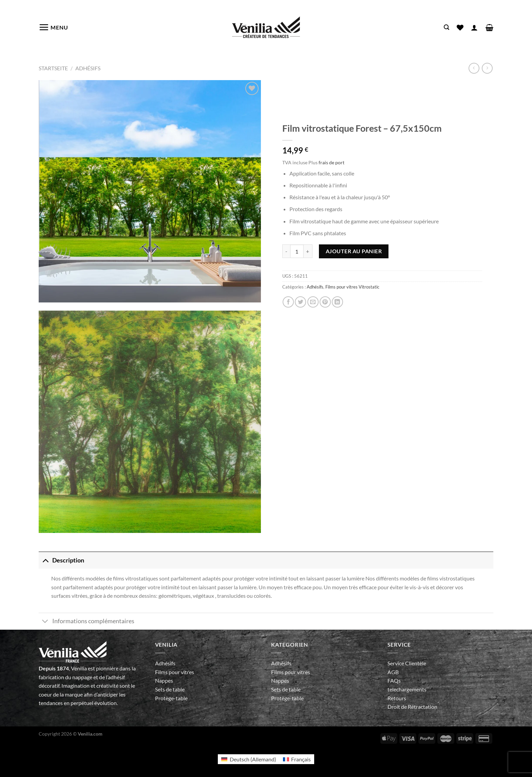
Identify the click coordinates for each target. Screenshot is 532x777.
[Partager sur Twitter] (300, 302)
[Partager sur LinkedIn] (337, 302)
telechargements (407, 689)
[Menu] (53, 27)
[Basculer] (45, 560)
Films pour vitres (175, 672)
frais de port (331, 162)
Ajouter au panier (354, 251)
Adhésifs (88, 68)
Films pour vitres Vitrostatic (352, 287)
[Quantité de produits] (297, 251)
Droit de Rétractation (412, 707)
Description (61, 560)
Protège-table (171, 698)
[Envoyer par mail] (313, 302)
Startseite (53, 68)
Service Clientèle (407, 663)
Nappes (164, 680)
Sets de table (170, 689)
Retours (397, 698)
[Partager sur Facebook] (288, 302)
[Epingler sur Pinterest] (325, 302)
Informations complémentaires (87, 622)
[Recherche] (446, 27)
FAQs (394, 680)
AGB (393, 672)
